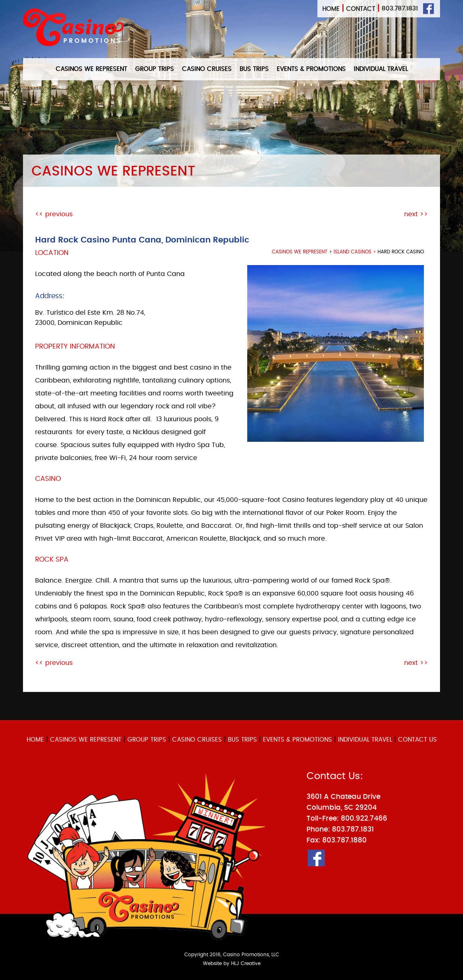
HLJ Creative (246, 963)
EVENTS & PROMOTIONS (311, 69)
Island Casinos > (356, 252)
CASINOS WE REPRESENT (91, 69)
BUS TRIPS (254, 69)
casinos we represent (300, 252)
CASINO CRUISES (207, 69)
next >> (416, 214)
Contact (361, 9)
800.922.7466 (364, 818)
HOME (35, 740)
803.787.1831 (400, 9)
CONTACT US (417, 740)
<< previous (54, 214)
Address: (50, 296)
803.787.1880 (344, 840)
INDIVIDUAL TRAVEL (381, 69)
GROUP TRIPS (154, 69)
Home (331, 9)
